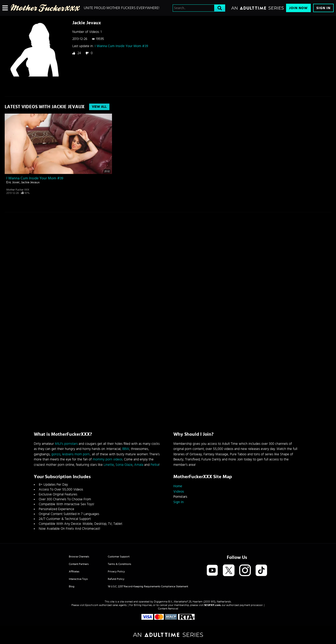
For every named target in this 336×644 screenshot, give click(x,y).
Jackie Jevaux (30, 182)
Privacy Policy (116, 571)
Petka (155, 465)
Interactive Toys (78, 579)
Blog (72, 586)
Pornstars (180, 497)
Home (178, 486)
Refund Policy (116, 579)
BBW (126, 449)
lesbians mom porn (76, 454)
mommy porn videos (108, 459)
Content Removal (168, 609)
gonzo (56, 454)
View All (99, 107)
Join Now (298, 8)
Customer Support (119, 557)
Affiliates (74, 571)
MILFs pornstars (66, 444)
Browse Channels (79, 557)
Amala (139, 465)
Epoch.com (92, 605)
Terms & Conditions (119, 564)
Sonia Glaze (124, 465)
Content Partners (79, 564)
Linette (109, 465)
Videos (179, 492)
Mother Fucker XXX (18, 190)
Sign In (323, 8)
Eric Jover (13, 182)
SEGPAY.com (212, 605)
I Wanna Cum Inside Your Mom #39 (121, 46)
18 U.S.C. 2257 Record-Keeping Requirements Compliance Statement (148, 586)
